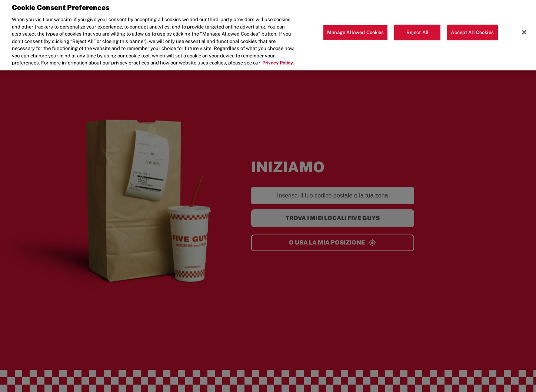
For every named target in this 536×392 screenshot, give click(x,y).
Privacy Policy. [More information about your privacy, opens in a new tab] (278, 58)
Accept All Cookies (472, 28)
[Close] (524, 27)
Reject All (417, 28)
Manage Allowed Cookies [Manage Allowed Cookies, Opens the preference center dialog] (356, 28)
